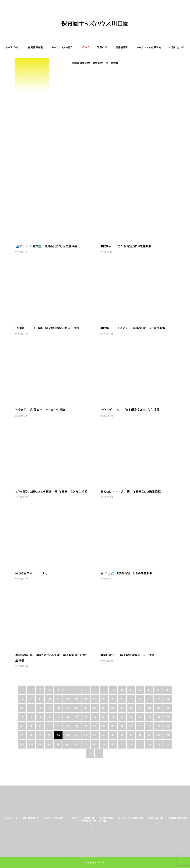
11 (122, 690)
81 (140, 726)
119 (90, 753)
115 (140, 744)
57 (76, 717)
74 (76, 726)
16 (167, 690)
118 (167, 744)
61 (113, 717)
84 (167, 726)
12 (131, 690)
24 (86, 699)
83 (158, 726)
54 (49, 717)
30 (140, 699)
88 (49, 735)
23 (76, 699)
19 (40, 699)
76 (95, 726)
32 (158, 699)
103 (31, 744)
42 (95, 708)
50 (167, 708)
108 (76, 744)
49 (158, 708)
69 (31, 726)
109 (86, 744)
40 (76, 708)
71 (49, 726)
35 (31, 708)
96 (122, 735)
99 (149, 735)
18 (31, 699)
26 (104, 699)
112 (113, 744)
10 (113, 690)
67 (167, 717)
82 (149, 726)
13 (140, 690)
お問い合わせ (177, 47)
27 (113, 699)
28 (122, 699)
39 (67, 708)
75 (86, 726)
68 (22, 726)
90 (67, 735)
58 (86, 717)
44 (113, 708)
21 (58, 699)
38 (58, 708)
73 (67, 726)
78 (113, 726)
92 (85, 735)
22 (67, 699)
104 (40, 744)
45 (122, 708)
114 (131, 744)
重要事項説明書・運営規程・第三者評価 (95, 63)
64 (140, 717)
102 (22, 744)
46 (131, 708)
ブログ (85, 47)
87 (40, 735)
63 (131, 717)
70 (40, 726)
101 (167, 735)
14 (149, 690)
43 (104, 708)
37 (49, 708)
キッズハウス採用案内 (149, 47)
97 (131, 735)
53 (40, 717)
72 (58, 726)
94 (104, 735)
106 (58, 744)
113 (122, 744)
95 (113, 735)
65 (149, 717)
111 (104, 744)
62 (122, 717)
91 (77, 735)
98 (140, 735)
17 (22, 699)
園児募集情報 (35, 47)
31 (149, 699)
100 (158, 735)
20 (49, 699)
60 (104, 717)
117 (158, 744)
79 (122, 726)
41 (85, 708)
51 (22, 717)
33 (167, 699)
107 (67, 744)
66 (158, 717)
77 (104, 726)
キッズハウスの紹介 (62, 47)
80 (131, 726)
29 (131, 699)
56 (67, 717)
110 (95, 744)
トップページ (13, 47)
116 (149, 744)
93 (95, 735)
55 (58, 717)
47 (140, 708)
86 (31, 735)
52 (31, 717)
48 (149, 708)
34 (22, 708)
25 (95, 699)
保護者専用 (122, 47)
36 (40, 708)
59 (95, 717)
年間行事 (102, 47)
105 (49, 744)
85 (22, 735)
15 (158, 690)
